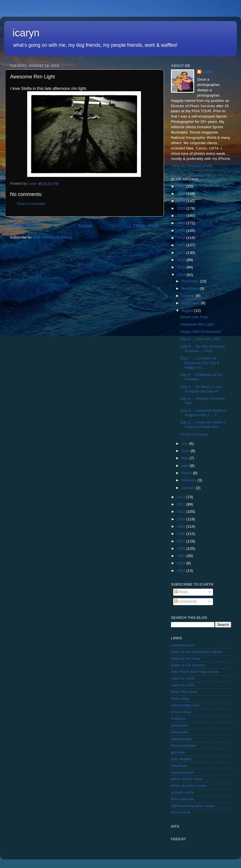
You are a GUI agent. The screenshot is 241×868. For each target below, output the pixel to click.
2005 (182, 556)
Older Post (146, 226)
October (189, 296)
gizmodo (178, 752)
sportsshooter (182, 772)
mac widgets (181, 759)
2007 (182, 541)
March (187, 473)
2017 (182, 253)
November (191, 288)
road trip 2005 (183, 678)
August (188, 311)
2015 (182, 267)
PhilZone (178, 719)
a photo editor (183, 792)
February (189, 480)
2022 (182, 216)
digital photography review (193, 806)
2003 (182, 571)
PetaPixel (179, 766)
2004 (182, 563)
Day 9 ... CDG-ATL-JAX (200, 339)
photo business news (189, 786)
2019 (182, 238)
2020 (182, 231)
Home (85, 226)
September (191, 303)
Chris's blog (181, 712)
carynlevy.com (183, 645)
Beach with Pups (195, 317)
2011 (182, 512)
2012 (182, 504)
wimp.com (179, 732)
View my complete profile (192, 166)
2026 (182, 186)
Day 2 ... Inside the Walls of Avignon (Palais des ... (203, 424)
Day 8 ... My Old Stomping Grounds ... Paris (203, 349)
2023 (182, 208)
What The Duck (184, 692)
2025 (182, 194)
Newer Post (24, 226)
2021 (182, 223)
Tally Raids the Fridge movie (195, 672)
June (186, 451)
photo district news (187, 779)
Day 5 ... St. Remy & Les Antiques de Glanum (201, 389)
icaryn (26, 33)
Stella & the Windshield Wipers (197, 652)
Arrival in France (194, 434)
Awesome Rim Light (197, 324)
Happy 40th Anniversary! (201, 332)
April (186, 466)
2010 (182, 519)
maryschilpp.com (185, 705)
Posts (181, 592)
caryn (208, 72)
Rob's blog (180, 699)
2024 (182, 201)
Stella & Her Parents (188, 665)
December (191, 281)
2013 (182, 497)
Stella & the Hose (186, 658)
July (185, 444)
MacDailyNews (183, 746)
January (189, 488)
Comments (186, 601)
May (185, 458)
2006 (182, 548)
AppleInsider (181, 739)
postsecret (180, 725)
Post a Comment (31, 204)
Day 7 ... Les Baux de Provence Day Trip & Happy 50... (200, 363)
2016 (182, 260)
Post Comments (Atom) (53, 237)
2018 (182, 245)
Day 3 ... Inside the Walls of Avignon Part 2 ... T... (203, 413)
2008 (182, 534)
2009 (182, 526)
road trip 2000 (183, 685)
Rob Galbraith (183, 799)
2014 (182, 275)
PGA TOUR (181, 812)
